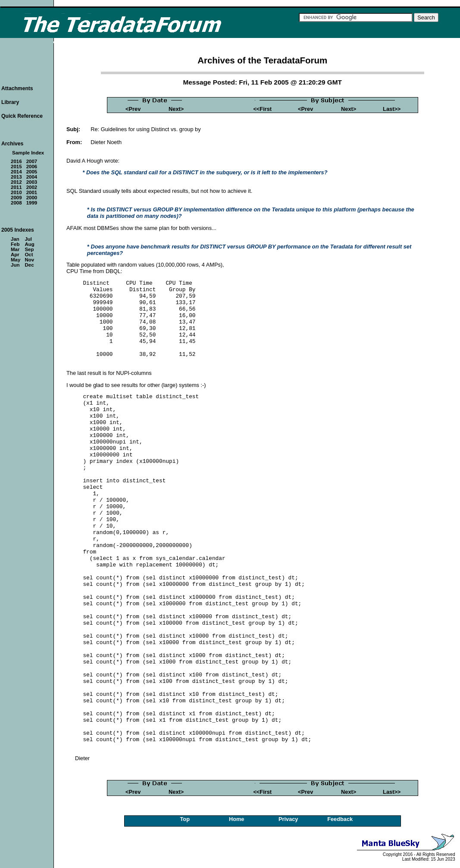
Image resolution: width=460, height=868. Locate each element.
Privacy (288, 819)
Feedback (340, 819)
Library (10, 102)
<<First (262, 109)
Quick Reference (22, 116)
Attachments (17, 88)
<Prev (133, 109)
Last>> (392, 109)
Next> (176, 109)
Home (237, 819)
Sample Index (28, 153)
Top (185, 819)
